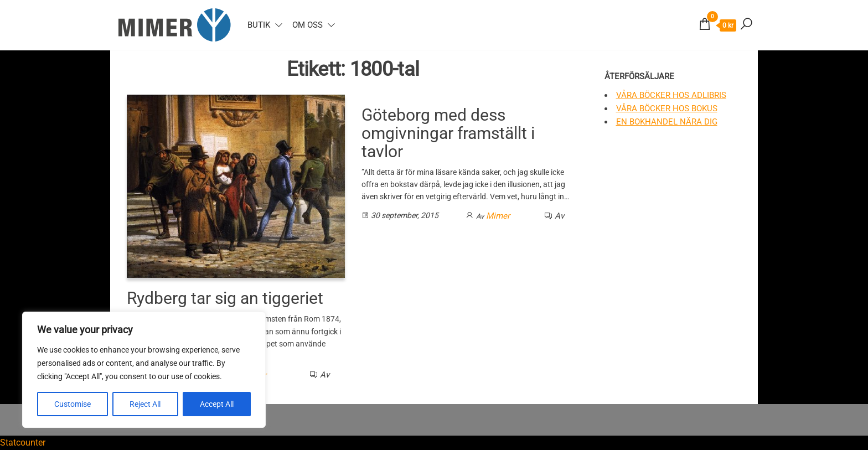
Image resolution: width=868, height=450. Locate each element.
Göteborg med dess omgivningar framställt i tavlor (448, 133)
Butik (259, 25)
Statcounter (23, 443)
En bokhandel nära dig (667, 122)
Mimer (498, 216)
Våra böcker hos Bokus (667, 108)
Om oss (308, 25)
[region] (144, 370)
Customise (73, 404)
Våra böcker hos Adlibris (671, 95)
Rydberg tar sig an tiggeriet (225, 298)
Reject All (145, 404)
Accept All (217, 404)
